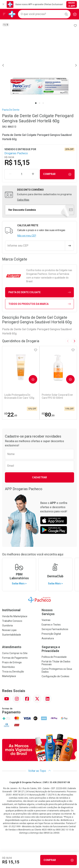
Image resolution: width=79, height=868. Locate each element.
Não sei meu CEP (27, 236)
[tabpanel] (39, 65)
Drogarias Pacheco (16, 153)
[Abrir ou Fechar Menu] (4, 14)
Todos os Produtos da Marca (40, 304)
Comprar (57, 174)
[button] (39, 65)
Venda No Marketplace (15, 616)
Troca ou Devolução (13, 672)
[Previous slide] (68, 341)
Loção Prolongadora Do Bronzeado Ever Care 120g (19, 396)
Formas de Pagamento (15, 658)
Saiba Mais (23, 200)
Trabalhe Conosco (12, 621)
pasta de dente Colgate (40, 292)
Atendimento (12, 647)
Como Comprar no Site (15, 653)
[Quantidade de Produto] (22, 174)
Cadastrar (39, 477)
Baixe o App (72, 4)
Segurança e (59, 649)
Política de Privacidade (54, 657)
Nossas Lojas (9, 630)
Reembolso (8, 667)
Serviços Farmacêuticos (55, 629)
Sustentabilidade (12, 635)
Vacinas (46, 620)
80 (48, 415)
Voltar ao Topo (40, 771)
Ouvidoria (7, 625)
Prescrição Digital (51, 634)
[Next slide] (74, 341)
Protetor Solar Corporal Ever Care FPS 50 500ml (57, 396)
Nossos (59, 612)
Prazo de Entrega (12, 662)
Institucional (11, 610)
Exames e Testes (51, 625)
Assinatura (48, 638)
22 (11, 415)
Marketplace (9, 676)
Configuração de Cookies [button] (55, 676)
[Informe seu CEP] (35, 246)
